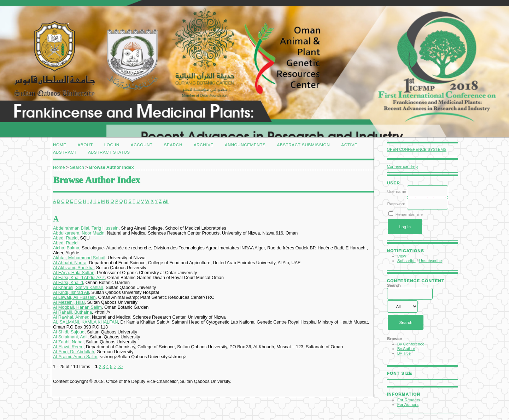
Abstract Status (109, 152)
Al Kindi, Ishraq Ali (71, 292)
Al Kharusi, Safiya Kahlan (78, 288)
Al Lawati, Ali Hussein (74, 297)
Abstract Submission (303, 145)
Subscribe (406, 261)
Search (173, 145)
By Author (406, 348)
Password (396, 204)
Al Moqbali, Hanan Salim (77, 307)
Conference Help (402, 166)
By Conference (411, 344)
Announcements (245, 145)
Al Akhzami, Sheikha (73, 268)
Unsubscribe (430, 261)
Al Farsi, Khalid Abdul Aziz (79, 278)
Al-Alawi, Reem (68, 347)
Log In (112, 145)
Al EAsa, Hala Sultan (74, 273)
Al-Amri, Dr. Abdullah (74, 352)
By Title (404, 353)
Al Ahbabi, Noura (70, 263)
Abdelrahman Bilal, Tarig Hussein (86, 228)
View (402, 256)
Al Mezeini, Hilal (69, 302)
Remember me (409, 214)
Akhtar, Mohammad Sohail (79, 258)
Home (60, 145)
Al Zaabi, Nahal (68, 342)
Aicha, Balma (66, 248)
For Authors (408, 404)
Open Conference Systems (417, 149)
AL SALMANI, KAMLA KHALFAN (86, 322)
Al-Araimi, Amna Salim (75, 357)
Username (397, 191)
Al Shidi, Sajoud (69, 332)
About (85, 145)
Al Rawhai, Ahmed (71, 317)
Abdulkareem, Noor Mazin (79, 233)
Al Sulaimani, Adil (70, 337)
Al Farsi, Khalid (68, 283)
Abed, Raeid (65, 238)
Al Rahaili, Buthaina (72, 312)
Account (142, 145)
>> (120, 367)
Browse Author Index (111, 167)
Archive (204, 145)
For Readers (409, 400)
